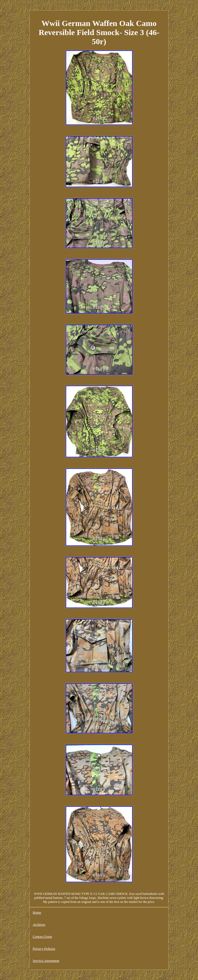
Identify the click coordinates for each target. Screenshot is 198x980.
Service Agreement (46, 961)
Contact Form (42, 936)
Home (37, 912)
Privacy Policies (44, 949)
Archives (39, 924)
